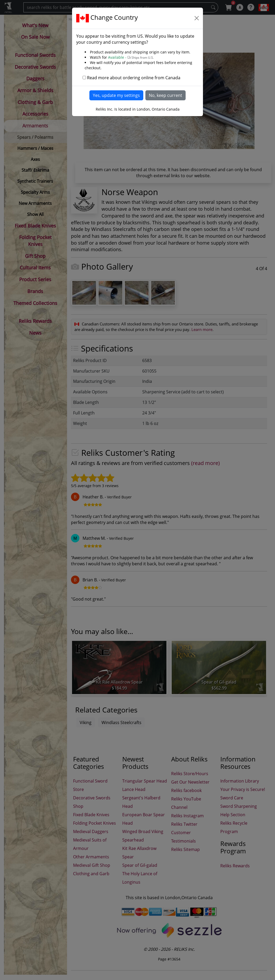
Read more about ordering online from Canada (134, 78)
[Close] (197, 18)
